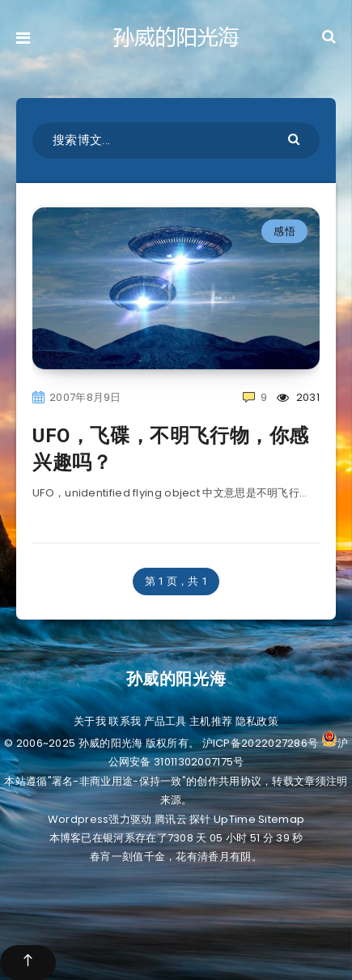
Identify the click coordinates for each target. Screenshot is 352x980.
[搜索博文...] (176, 141)
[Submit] (296, 138)
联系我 (125, 721)
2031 (298, 397)
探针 (200, 819)
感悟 (284, 231)
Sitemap (281, 819)
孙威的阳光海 (176, 679)
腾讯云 (171, 819)
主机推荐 (211, 721)
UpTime (235, 819)
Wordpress (78, 819)
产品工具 (165, 721)
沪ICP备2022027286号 (261, 743)
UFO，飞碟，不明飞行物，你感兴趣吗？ (171, 449)
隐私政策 (257, 721)
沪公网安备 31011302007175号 (228, 752)
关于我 (90, 721)
